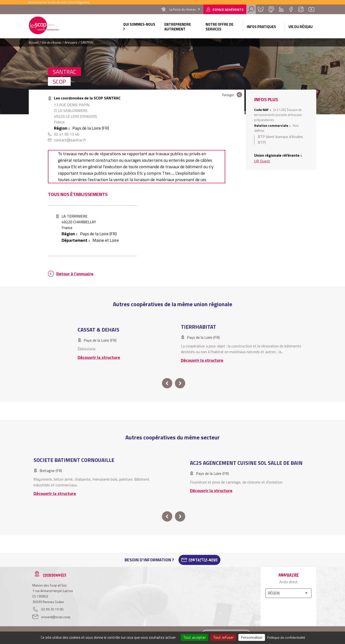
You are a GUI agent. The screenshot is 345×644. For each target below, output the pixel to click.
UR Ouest (262, 161)
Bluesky (261, 9)
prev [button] (167, 383)
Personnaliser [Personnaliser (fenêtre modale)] (252, 637)
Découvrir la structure (99, 357)
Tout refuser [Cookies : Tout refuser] (223, 637)
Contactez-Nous (203, 560)
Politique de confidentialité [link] (286, 637)
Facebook (291, 9)
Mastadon (271, 9)
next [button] (180, 383)
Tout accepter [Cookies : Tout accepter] (194, 637)
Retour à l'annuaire (75, 274)
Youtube (311, 9)
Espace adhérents (228, 9)
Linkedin (281, 9)
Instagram (301, 9)
